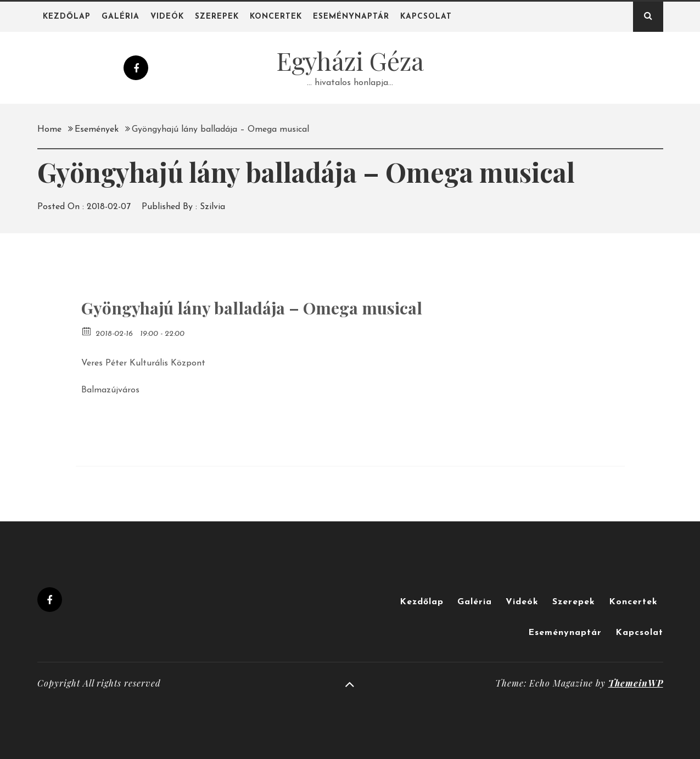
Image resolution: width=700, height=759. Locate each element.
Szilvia (212, 207)
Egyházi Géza (350, 60)
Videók (167, 17)
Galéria (121, 17)
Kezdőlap (67, 17)
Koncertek (276, 17)
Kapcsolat (426, 17)
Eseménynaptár (351, 17)
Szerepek (217, 17)
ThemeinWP (636, 683)
